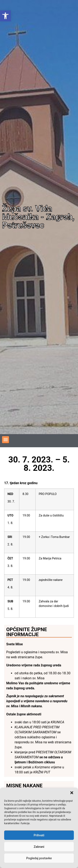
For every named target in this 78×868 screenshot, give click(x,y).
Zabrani (39, 847)
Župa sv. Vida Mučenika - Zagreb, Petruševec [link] (38, 217)
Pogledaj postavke (39, 858)
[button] (72, 793)
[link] (5, 16)
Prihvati (39, 835)
